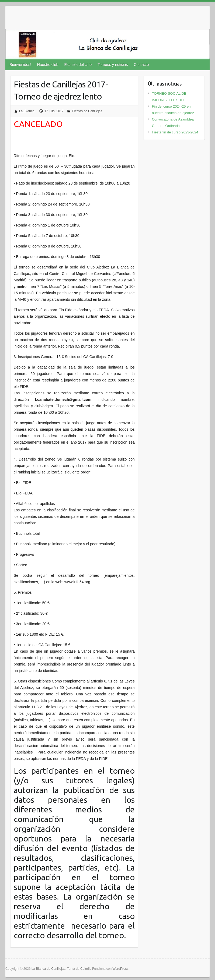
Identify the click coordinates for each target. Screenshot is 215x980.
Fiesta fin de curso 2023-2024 (175, 132)
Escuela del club (78, 65)
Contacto (141, 65)
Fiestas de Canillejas (87, 111)
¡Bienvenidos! (20, 65)
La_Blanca (27, 111)
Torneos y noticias (113, 65)
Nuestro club (48, 65)
